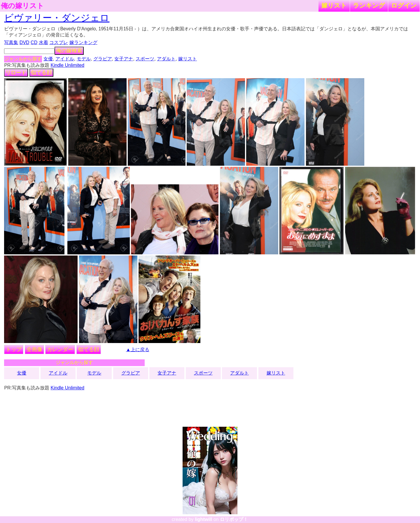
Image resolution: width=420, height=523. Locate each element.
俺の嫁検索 (69, 51)
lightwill (204, 519)
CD (34, 42)
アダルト (166, 59)
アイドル (65, 59)
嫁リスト (334, 5)
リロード (16, 73)
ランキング (369, 5)
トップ (14, 349)
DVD (24, 42)
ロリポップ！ (234, 519)
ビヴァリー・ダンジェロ (57, 18)
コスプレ (59, 42)
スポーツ (145, 59)
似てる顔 (41, 73)
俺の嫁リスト (22, 6)
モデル (84, 59)
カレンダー (60, 349)
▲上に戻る (138, 350)
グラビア (103, 59)
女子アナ (124, 59)
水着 (43, 42)
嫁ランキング (83, 42)
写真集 (11, 42)
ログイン (404, 5)
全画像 (34, 349)
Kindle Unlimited (68, 65)
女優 (48, 59)
